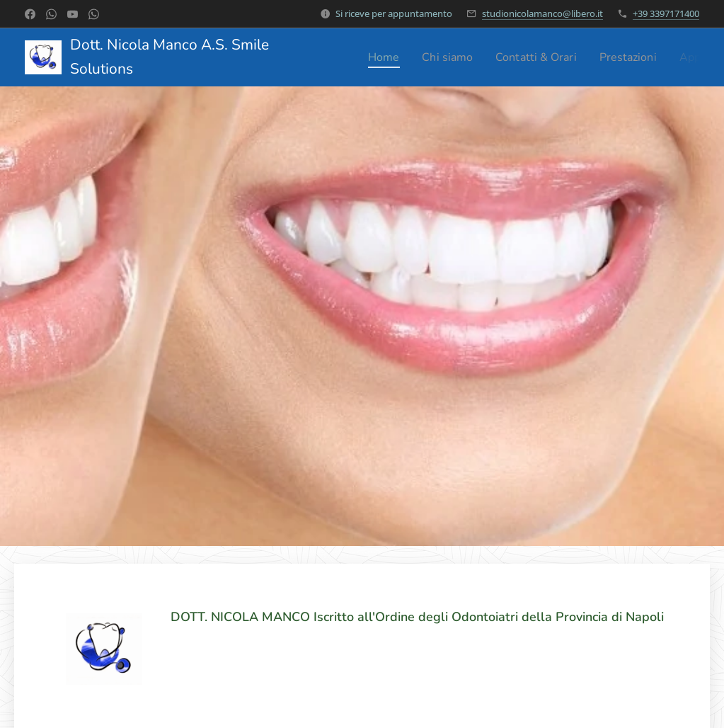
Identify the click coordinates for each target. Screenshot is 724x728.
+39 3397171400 (666, 13)
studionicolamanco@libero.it (542, 13)
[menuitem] (389, 57)
